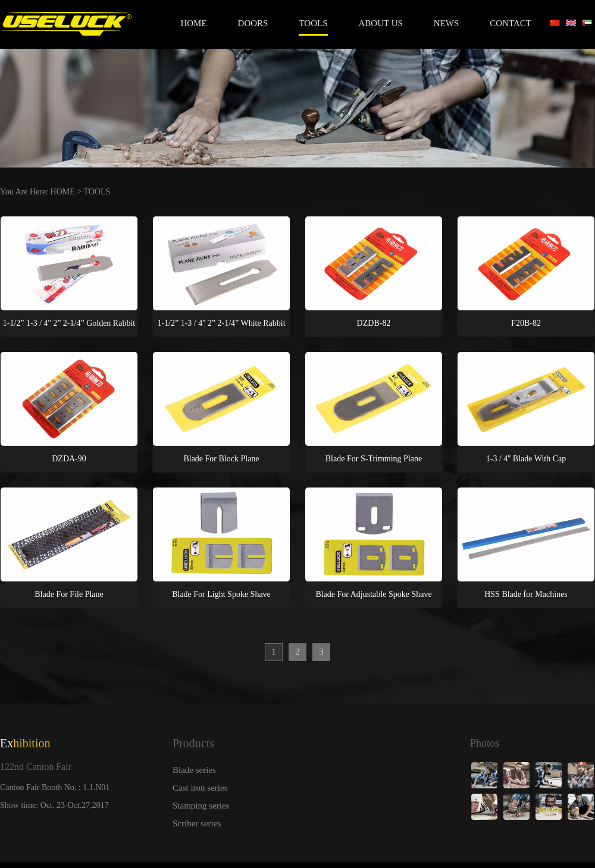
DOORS (253, 23)
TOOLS (313, 23)
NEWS (447, 23)
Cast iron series (200, 788)
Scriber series (197, 823)
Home (193, 23)
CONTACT (511, 23)
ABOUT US (381, 23)
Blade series (194, 770)
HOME (63, 192)
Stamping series (201, 806)
